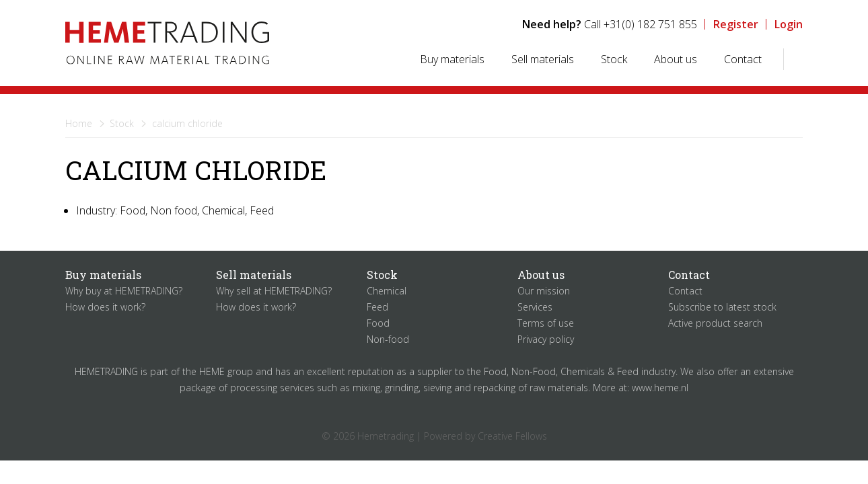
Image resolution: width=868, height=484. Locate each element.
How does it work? (105, 307)
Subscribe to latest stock (722, 307)
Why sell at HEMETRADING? (274, 291)
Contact (743, 59)
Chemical (387, 291)
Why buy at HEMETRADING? (124, 291)
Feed (377, 307)
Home (79, 123)
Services (535, 307)
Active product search (715, 323)
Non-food (388, 339)
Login (789, 24)
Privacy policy (546, 339)
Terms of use (546, 323)
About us (676, 59)
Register (736, 24)
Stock (614, 59)
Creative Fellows (512, 436)
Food (378, 323)
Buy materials (452, 59)
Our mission (544, 291)
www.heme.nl (660, 388)
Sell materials (543, 59)
